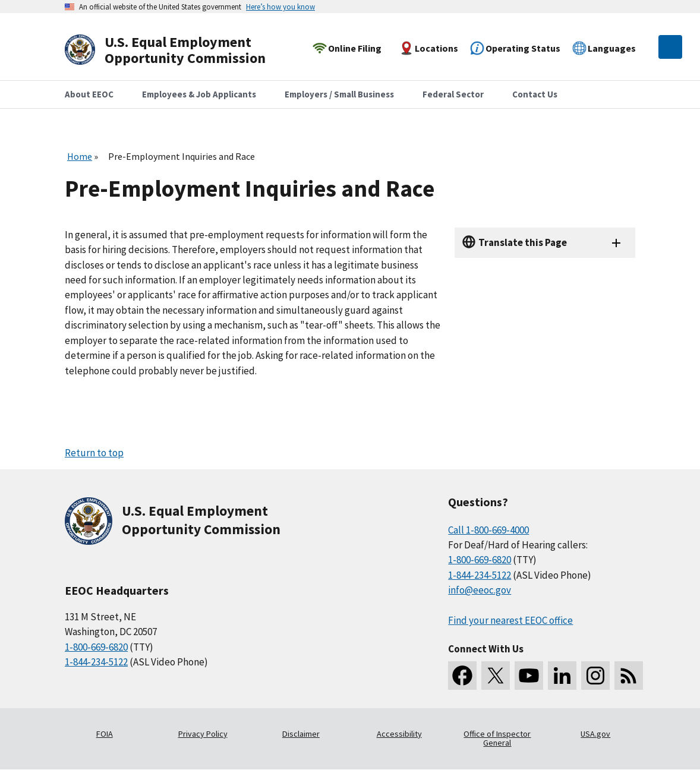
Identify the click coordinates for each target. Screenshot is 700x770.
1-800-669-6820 (96, 647)
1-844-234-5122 (96, 662)
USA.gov (595, 734)
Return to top (94, 453)
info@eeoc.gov (480, 590)
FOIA (105, 734)
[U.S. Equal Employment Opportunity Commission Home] (179, 50)
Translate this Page (523, 242)
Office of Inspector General (497, 739)
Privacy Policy (203, 734)
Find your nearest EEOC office (510, 620)
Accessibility (399, 734)
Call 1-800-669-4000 (488, 530)
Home (80, 156)
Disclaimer (301, 734)
